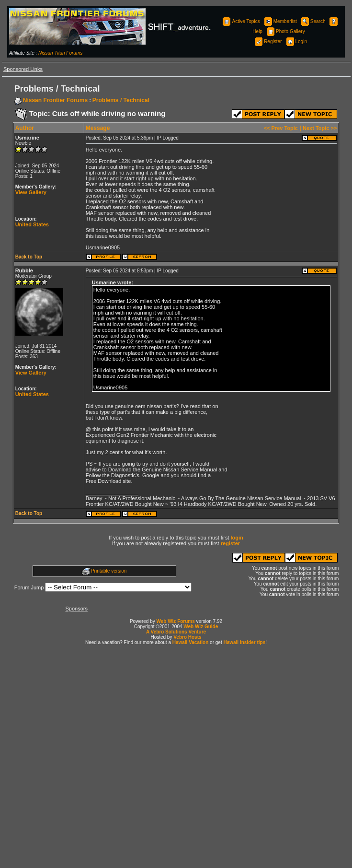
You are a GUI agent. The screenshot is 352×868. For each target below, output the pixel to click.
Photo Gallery (285, 31)
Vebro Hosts (187, 637)
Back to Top (29, 257)
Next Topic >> (320, 128)
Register (267, 41)
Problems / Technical (121, 100)
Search (313, 21)
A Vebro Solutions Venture (176, 632)
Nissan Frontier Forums (55, 100)
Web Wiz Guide (201, 627)
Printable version (109, 571)
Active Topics (240, 21)
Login (296, 41)
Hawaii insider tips (244, 642)
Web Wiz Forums (176, 621)
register (230, 543)
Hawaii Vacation (191, 642)
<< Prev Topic (281, 128)
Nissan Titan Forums (60, 53)
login (237, 538)
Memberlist (280, 21)
